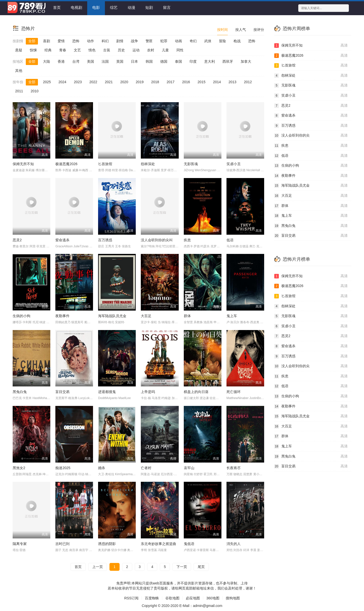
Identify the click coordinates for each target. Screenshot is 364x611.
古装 (107, 50)
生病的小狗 (21, 316)
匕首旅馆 (105, 164)
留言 (167, 7)
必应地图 (193, 598)
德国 (164, 61)
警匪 (149, 41)
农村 (151, 50)
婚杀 (102, 468)
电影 (96, 7)
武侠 (208, 41)
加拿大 (246, 61)
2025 (47, 82)
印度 (193, 61)
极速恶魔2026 (66, 164)
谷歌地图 (172, 598)
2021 (109, 82)
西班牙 (228, 61)
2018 (155, 82)
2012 (248, 82)
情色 (92, 50)
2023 (78, 82)
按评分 (259, 30)
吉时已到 (62, 544)
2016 (186, 82)
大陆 (47, 61)
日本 (134, 61)
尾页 (201, 567)
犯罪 (164, 41)
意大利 (210, 61)
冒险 (222, 41)
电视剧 (76, 7)
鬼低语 (189, 544)
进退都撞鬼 (107, 392)
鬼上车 (232, 316)
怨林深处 (148, 164)
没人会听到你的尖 (311, 136)
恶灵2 (17, 240)
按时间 (222, 30)
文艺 (77, 50)
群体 (187, 316)
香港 (61, 61)
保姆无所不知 (23, 164)
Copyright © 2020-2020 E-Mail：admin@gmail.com (182, 606)
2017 (170, 82)
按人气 (241, 30)
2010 (35, 91)
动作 (90, 41)
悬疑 (19, 50)
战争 (134, 41)
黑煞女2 (19, 468)
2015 (202, 82)
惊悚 (33, 50)
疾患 (187, 240)
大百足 (146, 316)
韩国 (149, 61)
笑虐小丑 (234, 164)
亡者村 (146, 468)
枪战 (237, 41)
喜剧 (47, 41)
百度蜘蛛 (152, 598)
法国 (105, 61)
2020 (124, 82)
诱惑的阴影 (107, 544)
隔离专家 (20, 544)
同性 (180, 50)
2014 (217, 82)
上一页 (98, 567)
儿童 (165, 50)
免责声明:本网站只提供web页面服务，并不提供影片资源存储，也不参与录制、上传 (182, 583)
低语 (230, 240)
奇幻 (193, 41)
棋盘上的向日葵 (196, 392)
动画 (178, 41)
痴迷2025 (63, 468)
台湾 (76, 61)
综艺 (114, 7)
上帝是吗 (148, 392)
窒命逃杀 (62, 240)
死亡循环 (234, 392)
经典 (48, 50)
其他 (19, 71)
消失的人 (234, 544)
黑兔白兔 (20, 392)
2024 (62, 82)
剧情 (120, 41)
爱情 (61, 41)
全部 (32, 41)
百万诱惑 (105, 240)
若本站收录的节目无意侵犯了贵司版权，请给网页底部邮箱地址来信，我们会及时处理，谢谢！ (182, 588)
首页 (57, 7)
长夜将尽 (234, 468)
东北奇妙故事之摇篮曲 (158, 544)
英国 (120, 61)
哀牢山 (189, 468)
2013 (232, 82)
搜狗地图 (233, 598)
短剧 (149, 7)
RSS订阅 (131, 598)
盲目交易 (62, 392)
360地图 (213, 598)
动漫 (131, 7)
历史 (121, 50)
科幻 (105, 41)
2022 (93, 82)
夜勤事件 (62, 316)
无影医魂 (191, 164)
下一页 (182, 567)
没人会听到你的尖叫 (157, 240)
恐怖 (76, 41)
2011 (19, 91)
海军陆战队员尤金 (112, 316)
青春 (63, 50)
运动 (136, 50)
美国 (90, 61)
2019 (140, 82)
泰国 (178, 61)
